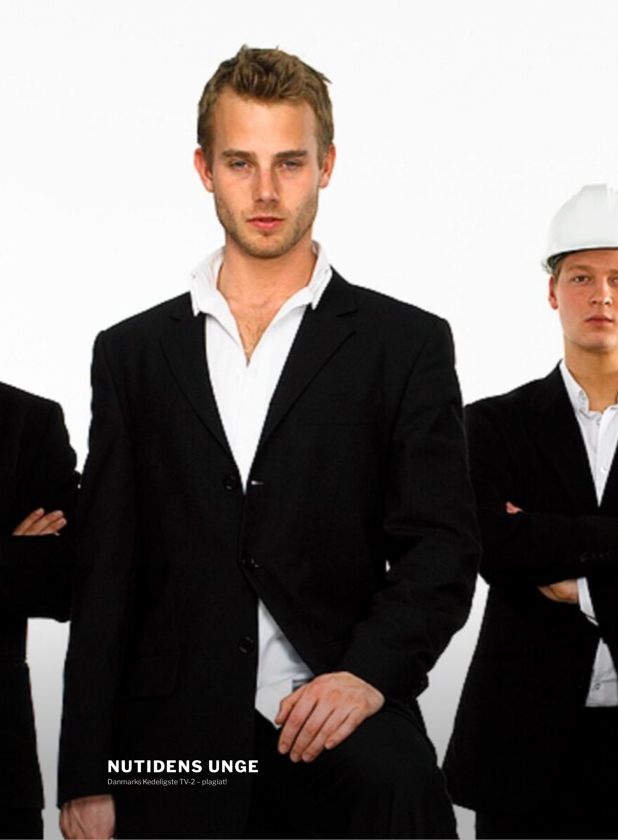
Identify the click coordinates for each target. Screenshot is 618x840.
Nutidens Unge (183, 766)
